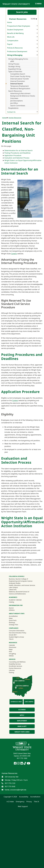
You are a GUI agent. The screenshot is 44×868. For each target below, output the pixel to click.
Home (10, 22)
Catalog (11, 602)
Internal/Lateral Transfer (20, 79)
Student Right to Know (16, 637)
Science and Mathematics (17, 594)
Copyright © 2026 (10, 797)
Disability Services (15, 664)
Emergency (20, 802)
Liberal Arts (13, 590)
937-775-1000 (22, 758)
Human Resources (15, 118)
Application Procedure (13, 155)
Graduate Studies (15, 583)
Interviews (14, 98)
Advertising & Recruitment (20, 93)
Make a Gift (22, 726)
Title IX (11, 639)
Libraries (12, 670)
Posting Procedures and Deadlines (17, 153)
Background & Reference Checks (23, 96)
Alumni (14, 608)
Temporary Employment (19, 86)
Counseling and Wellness (17, 662)
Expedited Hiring (15, 69)
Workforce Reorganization (20, 88)
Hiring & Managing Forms (18, 59)
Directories (13, 647)
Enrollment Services (15, 666)
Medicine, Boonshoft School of (19, 592)
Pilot (10, 652)
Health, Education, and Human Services (22, 585)
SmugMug (15, 654)
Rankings (12, 623)
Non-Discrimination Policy (18, 633)
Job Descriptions (17, 101)
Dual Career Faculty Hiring (20, 76)
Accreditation (13, 616)
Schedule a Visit (16, 702)
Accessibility (24, 797)
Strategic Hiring (14, 66)
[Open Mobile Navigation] (38, 4)
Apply (22, 715)
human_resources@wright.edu (16, 790)
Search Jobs (22, 12)
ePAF (12, 61)
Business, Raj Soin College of (18, 579)
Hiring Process (14, 64)
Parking (11, 672)
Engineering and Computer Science (21, 581)
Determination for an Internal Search (19, 150)
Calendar (12, 645)
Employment (22, 721)
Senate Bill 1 (13, 635)
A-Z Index (22, 710)
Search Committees (18, 106)
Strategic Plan (13, 625)
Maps (11, 649)
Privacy (29, 802)
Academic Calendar (15, 600)
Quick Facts (13, 620)
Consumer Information (17, 631)
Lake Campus (13, 587)
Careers (14, 254)
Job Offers (14, 103)
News (11, 618)
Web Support (23, 806)
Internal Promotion (18, 81)
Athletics (14, 610)
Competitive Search (18, 74)
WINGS (11, 656)
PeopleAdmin (13, 108)
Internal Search (17, 84)
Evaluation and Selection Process (17, 158)
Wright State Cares (22, 732)
